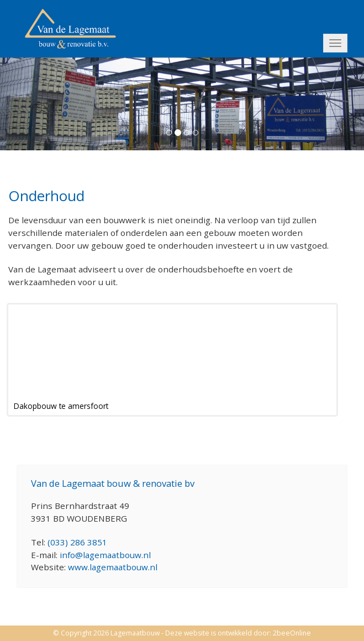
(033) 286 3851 (77, 542)
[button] (27, 103)
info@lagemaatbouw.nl (105, 555)
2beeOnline (292, 633)
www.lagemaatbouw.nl (113, 567)
